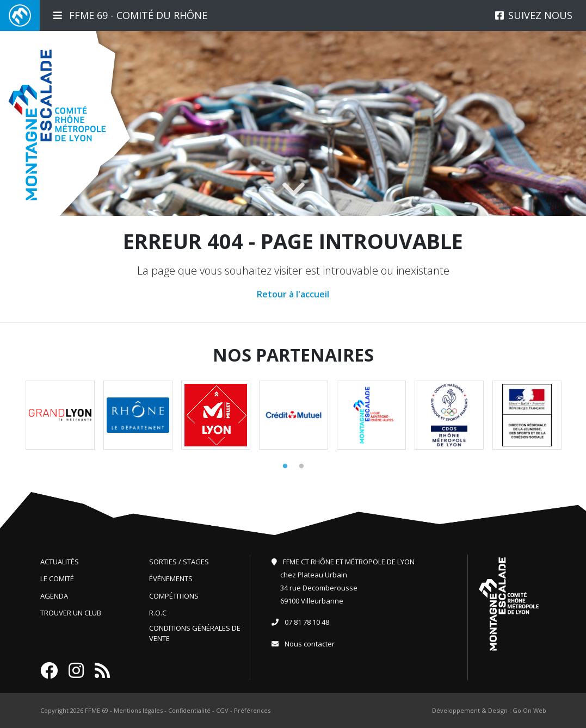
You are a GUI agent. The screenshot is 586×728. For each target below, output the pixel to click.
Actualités (60, 562)
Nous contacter (310, 644)
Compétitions (174, 596)
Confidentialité (189, 710)
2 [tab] (301, 466)
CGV (222, 710)
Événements (171, 578)
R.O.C (158, 613)
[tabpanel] (60, 415)
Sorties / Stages (179, 562)
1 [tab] (285, 466)
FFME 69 (97, 710)
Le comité (57, 578)
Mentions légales (138, 710)
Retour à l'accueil (293, 294)
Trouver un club (71, 613)
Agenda (54, 596)
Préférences (252, 710)
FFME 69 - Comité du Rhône (130, 15)
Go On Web (529, 710)
